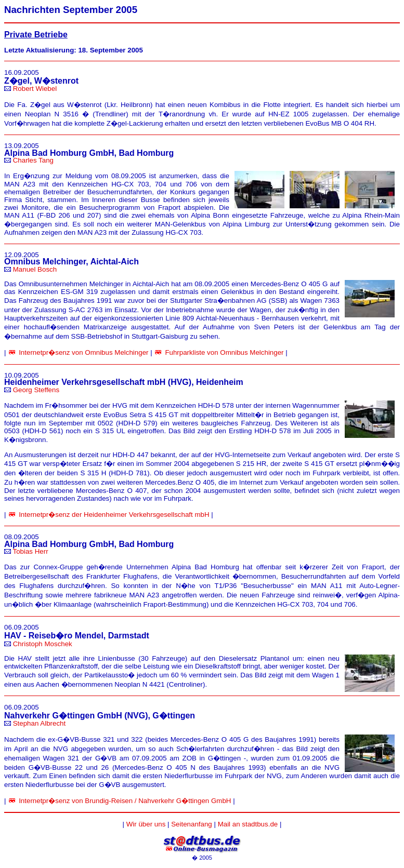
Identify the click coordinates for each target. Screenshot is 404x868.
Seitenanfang (192, 824)
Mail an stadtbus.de (248, 824)
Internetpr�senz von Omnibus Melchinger (83, 352)
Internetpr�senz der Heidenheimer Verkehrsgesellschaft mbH (114, 515)
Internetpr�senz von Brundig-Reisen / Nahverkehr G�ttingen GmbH (125, 801)
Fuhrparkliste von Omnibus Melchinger (224, 352)
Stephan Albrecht (40, 723)
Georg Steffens (36, 390)
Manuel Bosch (35, 269)
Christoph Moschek (43, 644)
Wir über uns (146, 824)
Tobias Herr (30, 551)
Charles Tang (33, 160)
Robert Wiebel (35, 89)
